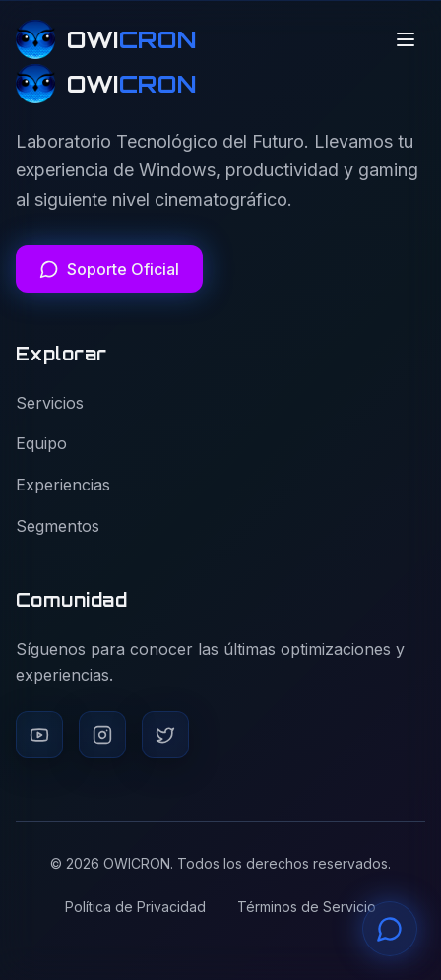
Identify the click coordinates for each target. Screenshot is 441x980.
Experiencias (63, 485)
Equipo (41, 443)
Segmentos (58, 526)
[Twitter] (165, 735)
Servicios (50, 403)
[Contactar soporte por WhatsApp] (390, 929)
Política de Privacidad (135, 907)
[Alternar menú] (406, 39)
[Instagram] (102, 735)
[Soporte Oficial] (109, 269)
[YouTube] (39, 735)
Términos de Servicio (307, 907)
